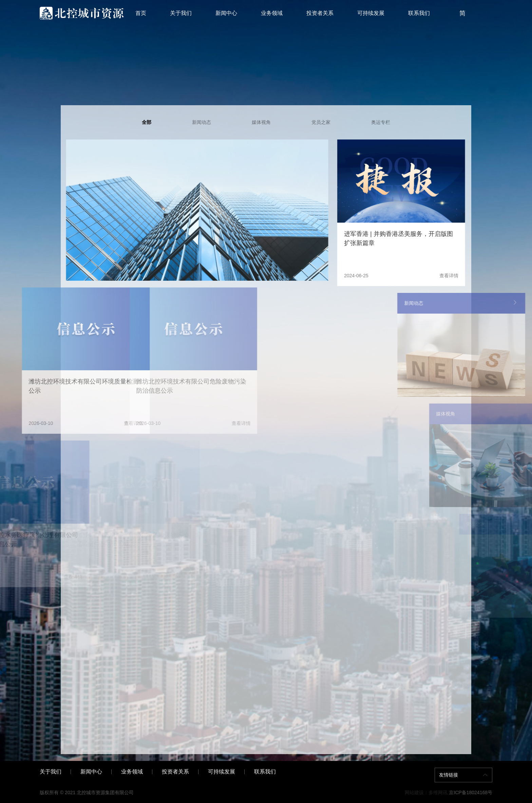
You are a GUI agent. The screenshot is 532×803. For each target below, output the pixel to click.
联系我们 (419, 13)
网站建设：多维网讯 (426, 792)
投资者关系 (320, 13)
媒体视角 (261, 122)
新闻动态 (202, 122)
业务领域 (272, 13)
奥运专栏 (381, 122)
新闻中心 (226, 13)
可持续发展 (371, 13)
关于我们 (181, 13)
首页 (141, 13)
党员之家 (321, 122)
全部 (147, 122)
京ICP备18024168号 (471, 792)
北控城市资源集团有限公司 (105, 792)
